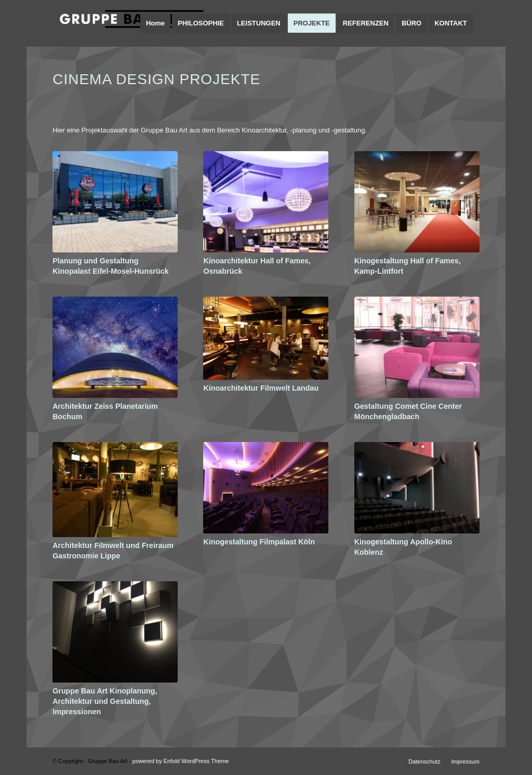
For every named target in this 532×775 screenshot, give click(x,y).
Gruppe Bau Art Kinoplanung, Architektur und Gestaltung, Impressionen (105, 701)
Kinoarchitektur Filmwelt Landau (261, 388)
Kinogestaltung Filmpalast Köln (259, 542)
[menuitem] (155, 23)
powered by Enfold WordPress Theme (181, 761)
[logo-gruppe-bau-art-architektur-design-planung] (130, 23)
